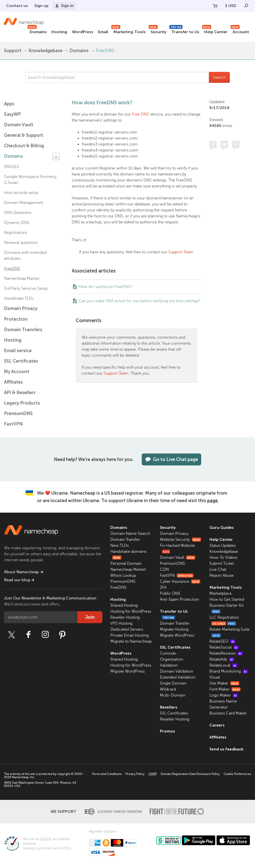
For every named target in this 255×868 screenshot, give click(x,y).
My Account (17, 372)
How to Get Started (227, 599)
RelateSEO (222, 641)
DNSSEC (12, 167)
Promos (167, 731)
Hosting (59, 32)
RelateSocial (224, 647)
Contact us (17, 6)
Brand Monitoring (229, 671)
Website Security (180, 540)
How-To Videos (223, 558)
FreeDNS (105, 51)
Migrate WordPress (127, 671)
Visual (215, 677)
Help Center (215, 31)
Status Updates (223, 546)
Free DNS (140, 114)
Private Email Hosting (129, 635)
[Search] (246, 6)
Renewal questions (21, 243)
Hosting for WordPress (131, 611)
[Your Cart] (215, 6)
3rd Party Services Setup (26, 289)
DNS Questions (18, 213)
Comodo (168, 653)
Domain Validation (176, 671)
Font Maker (225, 689)
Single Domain (173, 683)
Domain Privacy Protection (21, 314)
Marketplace (221, 593)
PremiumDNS (18, 414)
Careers (217, 725)
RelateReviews (226, 653)
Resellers (169, 707)
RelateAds (222, 659)
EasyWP (12, 114)
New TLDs (120, 546)
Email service (18, 351)
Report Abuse (222, 576)
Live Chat (218, 570)
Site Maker (224, 683)
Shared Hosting (124, 605)
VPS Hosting (121, 623)
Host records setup (21, 193)
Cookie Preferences (237, 774)
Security (158, 31)
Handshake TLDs (19, 298)
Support (13, 51)
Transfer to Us (184, 31)
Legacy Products (22, 403)
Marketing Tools (128, 31)
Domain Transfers (23, 330)
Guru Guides (222, 527)
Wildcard (168, 689)
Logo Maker (224, 695)
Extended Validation (178, 677)
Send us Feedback (226, 749)
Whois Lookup (123, 576)
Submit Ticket (222, 564)
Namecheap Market (22, 279)
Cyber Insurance (180, 581)
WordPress (83, 32)
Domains (37, 31)
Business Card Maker (228, 713)
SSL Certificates (21, 361)
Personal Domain (126, 564)
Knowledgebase (45, 51)
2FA (163, 587)
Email (103, 32)
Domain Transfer (125, 540)
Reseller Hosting (125, 617)
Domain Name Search (130, 534)
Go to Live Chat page (171, 459)
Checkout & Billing (24, 146)
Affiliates (13, 382)
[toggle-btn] (56, 156)
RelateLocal (223, 665)
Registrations (16, 233)
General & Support (24, 135)
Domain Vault (19, 125)
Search (219, 77)
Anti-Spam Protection (179, 599)
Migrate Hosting (174, 629)
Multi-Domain (173, 695)
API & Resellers (20, 393)
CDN (164, 570)
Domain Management (24, 203)
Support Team (181, 252)
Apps (9, 104)
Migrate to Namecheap (131, 641)
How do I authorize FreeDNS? (105, 287)
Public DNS (170, 593)
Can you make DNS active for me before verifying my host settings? (139, 301)
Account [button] (240, 31)
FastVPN (13, 424)
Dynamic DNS (17, 223)
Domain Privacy (174, 534)
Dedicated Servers (127, 629)
